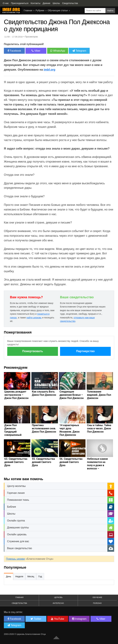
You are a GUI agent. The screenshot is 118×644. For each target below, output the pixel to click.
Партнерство (85, 351)
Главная (28, 10)
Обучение (97, 597)
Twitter (36, 619)
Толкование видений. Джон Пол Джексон (99, 395)
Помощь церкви (15, 559)
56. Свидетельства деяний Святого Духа (71, 462)
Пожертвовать (33, 351)
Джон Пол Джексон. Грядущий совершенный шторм (13, 432)
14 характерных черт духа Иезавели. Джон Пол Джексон (69, 430)
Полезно (97, 603)
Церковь (58, 597)
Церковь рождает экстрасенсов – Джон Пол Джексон (16, 395)
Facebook (14, 51)
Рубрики (40, 10)
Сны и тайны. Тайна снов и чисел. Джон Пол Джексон (99, 428)
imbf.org (50, 70)
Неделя (19, 576)
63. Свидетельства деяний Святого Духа (16, 462)
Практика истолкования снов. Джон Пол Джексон (44, 428)
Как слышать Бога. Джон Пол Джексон (44, 393)
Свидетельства (19, 603)
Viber (36, 51)
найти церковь (34, 318)
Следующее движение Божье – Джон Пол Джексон (71, 395)
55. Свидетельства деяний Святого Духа (43, 462)
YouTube (58, 619)
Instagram (79, 619)
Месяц (31, 576)
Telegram (79, 51)
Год (40, 576)
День (9, 576)
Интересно (58, 603)
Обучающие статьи (58, 10)
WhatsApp (58, 51)
